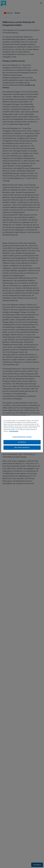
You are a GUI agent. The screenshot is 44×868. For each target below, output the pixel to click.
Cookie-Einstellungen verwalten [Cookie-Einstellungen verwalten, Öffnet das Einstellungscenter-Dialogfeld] (22, 437)
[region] (22, 434)
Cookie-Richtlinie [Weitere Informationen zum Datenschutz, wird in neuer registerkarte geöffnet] (14, 431)
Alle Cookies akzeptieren (22, 447)
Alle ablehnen (22, 442)
